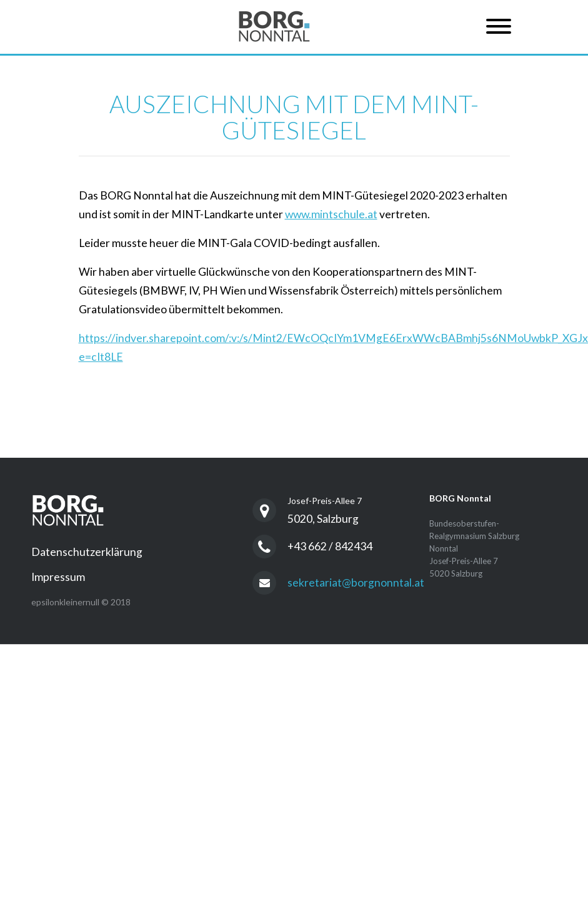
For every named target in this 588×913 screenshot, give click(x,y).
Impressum (58, 577)
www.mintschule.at (331, 214)
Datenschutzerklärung (87, 552)
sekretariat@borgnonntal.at (356, 583)
